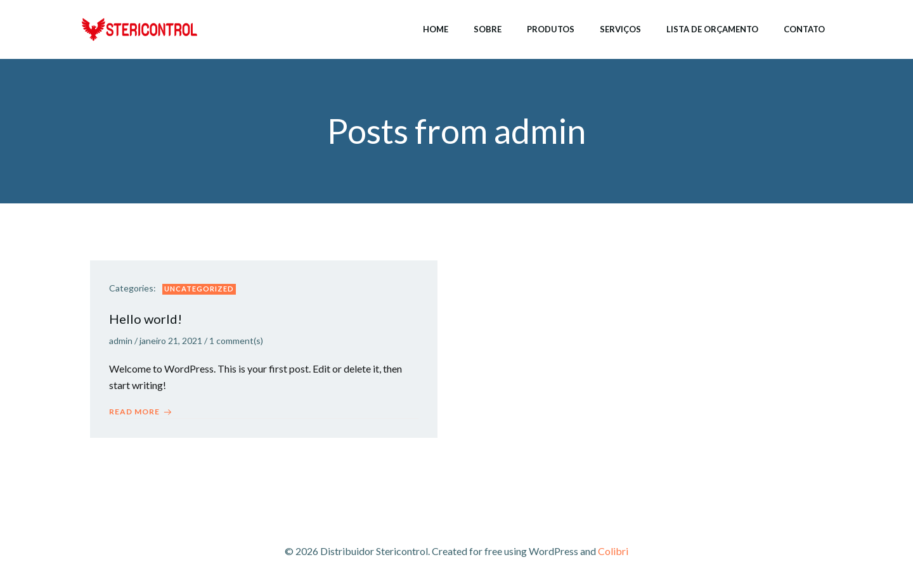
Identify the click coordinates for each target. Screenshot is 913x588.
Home (436, 29)
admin (121, 341)
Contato (804, 29)
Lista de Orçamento (712, 29)
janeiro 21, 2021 (171, 341)
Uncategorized (199, 289)
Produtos (551, 29)
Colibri (613, 551)
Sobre (488, 29)
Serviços (620, 29)
